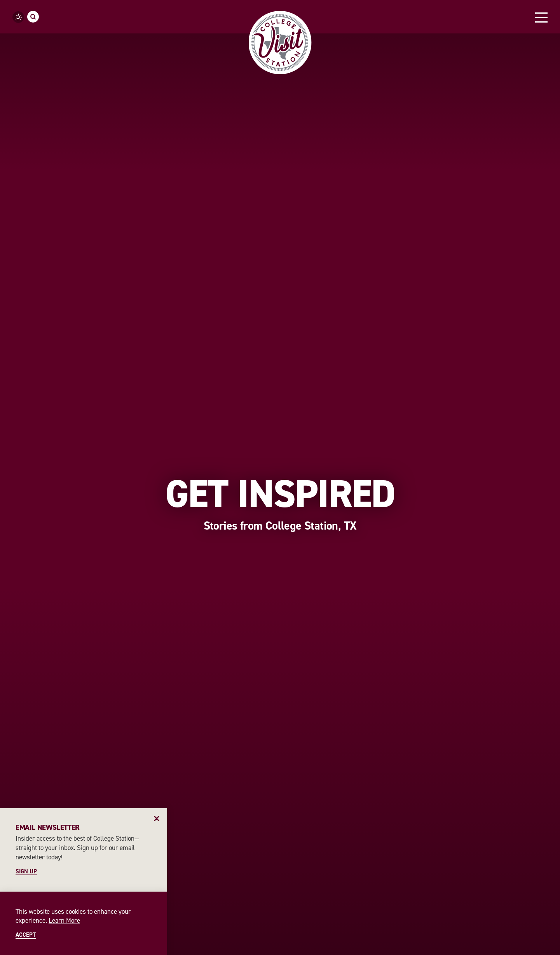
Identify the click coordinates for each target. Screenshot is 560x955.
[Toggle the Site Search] (33, 17)
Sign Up (26, 872)
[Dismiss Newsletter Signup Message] (157, 818)
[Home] (280, 43)
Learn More (64, 920)
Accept (26, 935)
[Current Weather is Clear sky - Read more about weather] (18, 17)
